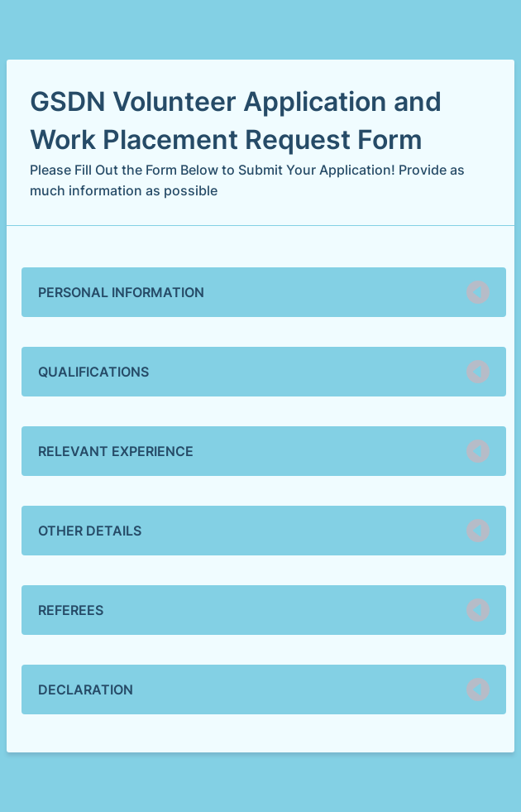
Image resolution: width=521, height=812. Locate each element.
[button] (264, 292)
